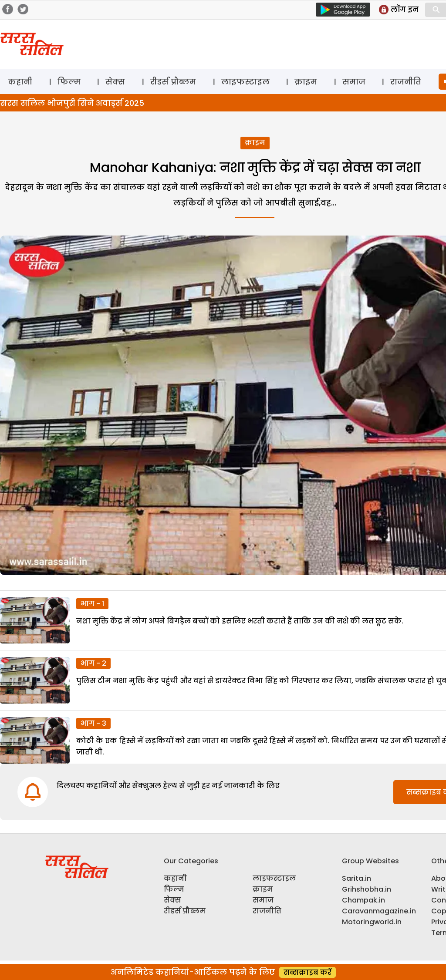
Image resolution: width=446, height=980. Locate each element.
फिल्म (69, 82)
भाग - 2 (93, 663)
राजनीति (406, 82)
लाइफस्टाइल (245, 82)
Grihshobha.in (367, 889)
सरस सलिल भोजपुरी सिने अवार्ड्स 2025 (72, 103)
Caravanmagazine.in (379, 911)
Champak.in (363, 900)
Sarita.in (356, 878)
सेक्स (115, 82)
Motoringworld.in (372, 922)
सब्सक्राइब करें (307, 972)
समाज (354, 82)
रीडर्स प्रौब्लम (173, 82)
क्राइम (306, 82)
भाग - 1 (92, 604)
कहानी (20, 82)
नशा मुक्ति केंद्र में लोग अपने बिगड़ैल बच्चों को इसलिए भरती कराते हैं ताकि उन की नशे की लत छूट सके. (241, 621)
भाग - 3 (93, 723)
